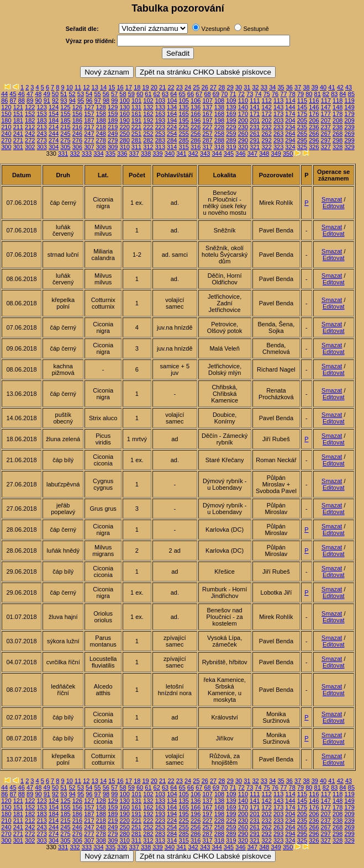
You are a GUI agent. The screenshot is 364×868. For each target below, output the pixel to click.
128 (101, 107)
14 (103, 87)
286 (196, 140)
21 (162, 87)
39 (315, 87)
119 (350, 100)
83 (334, 94)
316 (196, 147)
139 (231, 107)
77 (283, 94)
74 (258, 94)
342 (193, 154)
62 (157, 94)
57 (114, 94)
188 (101, 120)
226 (196, 127)
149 (349, 107)
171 (255, 114)
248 (101, 134)
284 (172, 140)
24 (188, 87)
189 (113, 120)
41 (331, 87)
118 (337, 100)
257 (207, 134)
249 (113, 134)
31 (247, 87)
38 (306, 87)
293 (278, 140)
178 (337, 114)
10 (70, 87)
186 (77, 120)
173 (278, 114)
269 (349, 134)
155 (65, 114)
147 (326, 107)
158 (101, 114)
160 (124, 114)
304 (54, 147)
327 (326, 147)
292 (266, 140)
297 (326, 140)
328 (337, 147)
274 (54, 140)
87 (13, 100)
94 (72, 100)
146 (314, 107)
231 (255, 127)
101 (136, 100)
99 (114, 100)
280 (124, 140)
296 (314, 140)
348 (264, 154)
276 (77, 140)
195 (184, 120)
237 (326, 127)
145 (302, 107)
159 (113, 114)
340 (170, 154)
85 (351, 94)
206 (314, 120)
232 (266, 127)
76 (275, 94)
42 (340, 87)
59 (131, 94)
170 (243, 114)
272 (30, 140)
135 (184, 107)
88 (22, 100)
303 (41, 147)
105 (184, 100)
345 (229, 154)
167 (207, 114)
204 (290, 120)
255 (184, 134)
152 (30, 114)
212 (30, 127)
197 (207, 120)
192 (148, 120)
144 (290, 107)
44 (4, 94)
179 (349, 114)
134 (172, 107)
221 (136, 127)
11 (78, 87)
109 (231, 100)
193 (160, 120)
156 (77, 114)
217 (89, 127)
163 (160, 114)
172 (266, 114)
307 (89, 147)
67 (199, 94)
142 (266, 107)
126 (77, 107)
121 (18, 107)
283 (160, 140)
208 (337, 120)
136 (196, 107)
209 (349, 120)
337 (134, 154)
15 (112, 87)
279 (113, 140)
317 (207, 147)
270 (6, 140)
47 (30, 94)
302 (30, 147)
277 (89, 140)
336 (122, 154)
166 (196, 114)
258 (219, 134)
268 (337, 134)
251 (136, 134)
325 (302, 147)
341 (181, 154)
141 (255, 107)
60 (140, 94)
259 (231, 134)
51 (64, 94)
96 (89, 100)
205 (302, 120)
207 (326, 120)
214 (54, 127)
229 (231, 127)
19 (145, 87)
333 (87, 154)
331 (63, 154)
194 (172, 120)
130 (124, 107)
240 (6, 134)
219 (113, 127)
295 (302, 140)
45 (13, 94)
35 (281, 87)
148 (337, 107)
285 (184, 140)
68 (207, 94)
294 (290, 140)
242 (30, 134)
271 (18, 140)
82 (326, 94)
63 (165, 94)
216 (77, 127)
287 (207, 140)
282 (148, 140)
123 (41, 107)
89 (30, 100)
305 (65, 147)
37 (298, 87)
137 (207, 107)
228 (219, 127)
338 (146, 154)
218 (101, 127)
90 (38, 100)
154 (54, 114)
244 (54, 134)
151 (18, 114)
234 (290, 127)
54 (89, 94)
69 (216, 94)
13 (95, 87)
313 (160, 147)
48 (38, 94)
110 (243, 100)
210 (6, 127)
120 (6, 107)
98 (106, 100)
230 (243, 127)
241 (18, 134)
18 (137, 87)
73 (250, 94)
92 (55, 100)
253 (160, 134)
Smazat (332, 199)
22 (171, 87)
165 (184, 114)
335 (110, 154)
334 (98, 154)
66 (191, 94)
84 (342, 94)
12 (86, 87)
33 (264, 87)
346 (240, 154)
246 (77, 134)
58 (123, 94)
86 (4, 100)
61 (148, 94)
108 (219, 100)
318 (219, 147)
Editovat (334, 206)
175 (302, 114)
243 (41, 134)
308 (101, 147)
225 (184, 127)
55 (97, 94)
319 (231, 147)
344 (217, 154)
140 (243, 107)
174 (290, 114)
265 (302, 134)
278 (101, 140)
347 (252, 154)
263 (278, 134)
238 (337, 127)
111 (255, 100)
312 (148, 147)
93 (64, 100)
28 (221, 87)
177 (326, 114)
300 (6, 147)
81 (318, 94)
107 (207, 100)
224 (172, 127)
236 (314, 127)
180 (6, 120)
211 (18, 127)
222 (148, 127)
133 (160, 107)
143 (278, 107)
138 (219, 107)
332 (75, 154)
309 (113, 147)
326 (314, 147)
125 (65, 107)
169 (231, 114)
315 (184, 147)
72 (241, 94)
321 (255, 147)
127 (89, 107)
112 (267, 100)
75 (267, 94)
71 (233, 94)
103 (160, 100)
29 (230, 87)
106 (196, 100)
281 (136, 140)
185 (65, 120)
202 (266, 120)
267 (326, 134)
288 (219, 140)
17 (129, 87)
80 (309, 94)
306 (77, 147)
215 (65, 127)
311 (136, 147)
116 (314, 100)
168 (219, 114)
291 (255, 140)
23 (180, 87)
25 (196, 87)
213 (41, 127)
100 (125, 100)
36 (289, 87)
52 (72, 94)
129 (113, 107)
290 (243, 140)
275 (65, 140)
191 (136, 120)
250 (124, 134)
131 (136, 107)
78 (292, 94)
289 (231, 140)
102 (148, 100)
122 (30, 107)
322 (266, 147)
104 (172, 100)
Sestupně (256, 29)
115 (302, 100)
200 (243, 120)
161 (136, 114)
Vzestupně (215, 29)
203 (278, 120)
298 (337, 140)
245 (65, 134)
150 (6, 114)
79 (300, 94)
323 (278, 147)
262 (266, 134)
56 (106, 94)
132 (148, 107)
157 (89, 114)
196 (196, 120)
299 (349, 140)
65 (182, 94)
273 (41, 140)
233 (278, 127)
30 (239, 87)
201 (255, 120)
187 (89, 120)
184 (54, 120)
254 (172, 134)
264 (290, 134)
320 (243, 147)
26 (205, 87)
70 (224, 94)
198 (219, 120)
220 (124, 127)
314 (172, 147)
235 (302, 127)
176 (314, 114)
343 (205, 154)
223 (160, 127)
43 (349, 87)
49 (47, 94)
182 (30, 120)
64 (173, 94)
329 (349, 147)
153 (41, 114)
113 (278, 100)
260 (243, 134)
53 (81, 94)
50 (55, 94)
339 (157, 154)
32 (256, 87)
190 (124, 120)
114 (290, 100)
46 (22, 94)
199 (231, 120)
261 (255, 134)
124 (54, 107)
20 (154, 87)
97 (98, 100)
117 (326, 100)
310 (124, 147)
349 (276, 154)
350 (288, 154)
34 (272, 87)
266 (314, 134)
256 (196, 134)
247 (89, 134)
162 (148, 114)
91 (47, 100)
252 (148, 134)
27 (213, 87)
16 (120, 87)
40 (323, 87)
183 (41, 120)
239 (349, 127)
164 (172, 114)
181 (18, 120)
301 (18, 147)
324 (290, 147)
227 (207, 127)
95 (81, 100)
